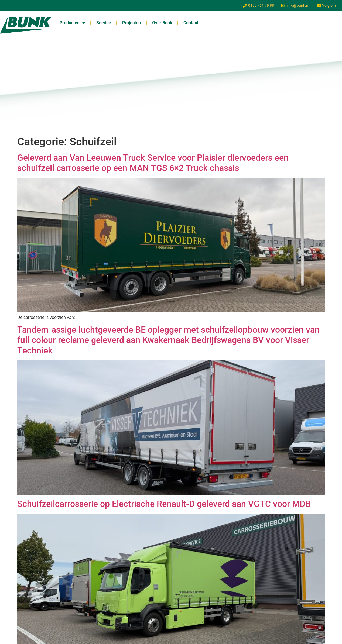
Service (104, 23)
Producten (72, 23)
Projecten (131, 23)
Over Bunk (162, 23)
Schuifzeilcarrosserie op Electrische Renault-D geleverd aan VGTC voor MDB (164, 504)
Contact (191, 23)
